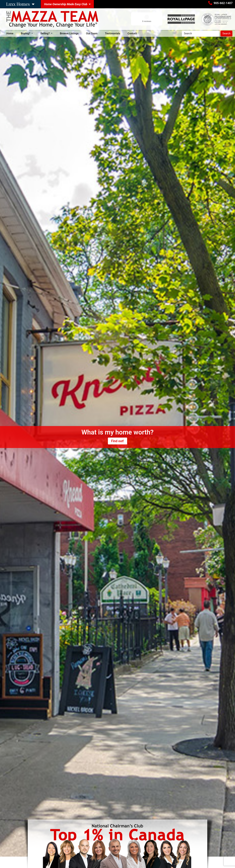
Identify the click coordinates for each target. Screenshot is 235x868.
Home (11, 33)
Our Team (92, 33)
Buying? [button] (26, 33)
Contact (132, 33)
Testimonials (113, 33)
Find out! (117, 441)
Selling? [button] (45, 33)
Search (226, 33)
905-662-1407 (223, 3)
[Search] (200, 34)
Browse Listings (69, 33)
